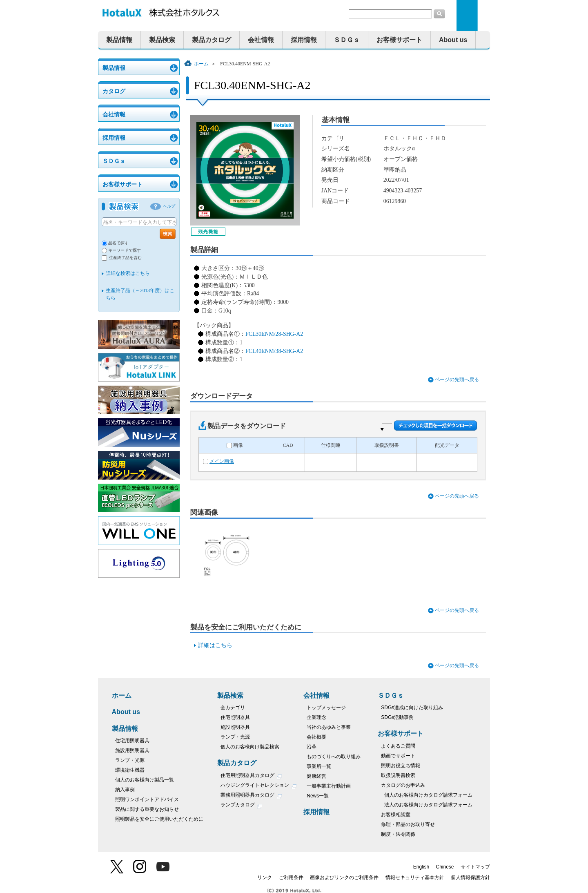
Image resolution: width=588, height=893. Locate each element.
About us (453, 40)
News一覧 (318, 796)
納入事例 (125, 790)
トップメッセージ (326, 708)
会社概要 (316, 737)
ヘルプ (169, 206)
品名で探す (118, 243)
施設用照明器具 (132, 750)
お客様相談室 (396, 815)
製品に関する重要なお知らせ (147, 809)
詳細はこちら (215, 645)
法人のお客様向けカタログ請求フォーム (428, 805)
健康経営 (316, 776)
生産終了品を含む (125, 258)
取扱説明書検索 (398, 775)
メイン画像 (222, 461)
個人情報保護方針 (470, 877)
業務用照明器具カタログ (251, 796)
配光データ (447, 445)
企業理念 (316, 717)
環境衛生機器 (130, 770)
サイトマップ (475, 867)
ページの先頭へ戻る (457, 380)
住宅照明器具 (235, 717)
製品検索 (162, 40)
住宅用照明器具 (132, 741)
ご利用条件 (291, 877)
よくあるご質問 (398, 746)
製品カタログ (212, 40)
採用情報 (304, 40)
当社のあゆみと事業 (329, 727)
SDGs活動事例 (397, 717)
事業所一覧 (319, 766)
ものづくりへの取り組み (334, 757)
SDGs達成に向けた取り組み (412, 708)
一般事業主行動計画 (329, 786)
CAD (288, 445)
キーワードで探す (125, 250)
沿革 (312, 747)
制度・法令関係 (398, 834)
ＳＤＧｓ (347, 40)
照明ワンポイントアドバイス (147, 799)
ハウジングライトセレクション (259, 786)
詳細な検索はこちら (128, 273)
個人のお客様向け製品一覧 (145, 780)
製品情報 (119, 40)
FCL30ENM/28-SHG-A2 (274, 334)
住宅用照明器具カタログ (251, 776)
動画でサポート (398, 756)
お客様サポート (399, 40)
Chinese (445, 867)
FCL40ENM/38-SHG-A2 (274, 351)
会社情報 (261, 40)
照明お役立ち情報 (401, 766)
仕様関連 (331, 445)
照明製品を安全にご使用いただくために (159, 819)
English (421, 867)
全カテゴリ (233, 708)
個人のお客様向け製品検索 (250, 747)
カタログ (114, 91)
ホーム (201, 64)
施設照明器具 (235, 727)
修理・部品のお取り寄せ (408, 824)
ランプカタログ (242, 806)
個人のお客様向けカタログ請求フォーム (428, 795)
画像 (238, 445)
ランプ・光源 (130, 760)
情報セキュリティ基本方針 (415, 877)
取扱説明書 (387, 445)
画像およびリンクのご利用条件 (344, 877)
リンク (265, 877)
